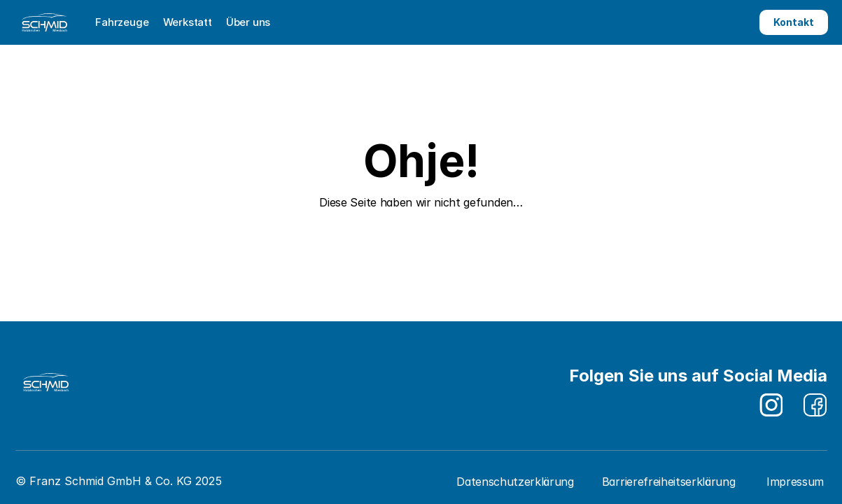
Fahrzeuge (122, 22)
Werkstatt (188, 22)
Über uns (248, 22)
